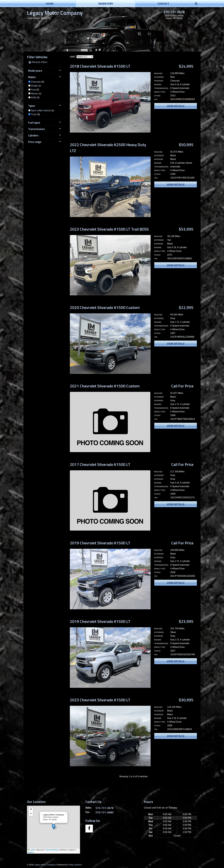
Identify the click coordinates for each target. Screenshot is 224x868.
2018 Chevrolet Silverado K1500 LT (100, 66)
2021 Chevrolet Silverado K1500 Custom (105, 386)
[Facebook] (89, 829)
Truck (34, 114)
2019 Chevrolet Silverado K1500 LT (100, 543)
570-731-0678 (174, 12)
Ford (33, 90)
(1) (36, 86)
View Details (176, 106)
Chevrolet (36, 82)
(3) (35, 98)
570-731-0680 (104, 812)
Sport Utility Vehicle (41, 111)
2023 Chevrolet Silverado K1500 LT (100, 700)
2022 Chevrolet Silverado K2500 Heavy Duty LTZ (108, 148)
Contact (163, 3)
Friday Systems (75, 865)
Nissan (34, 94)
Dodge (34, 86)
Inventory (106, 3)
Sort (73, 57)
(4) (42, 111)
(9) (37, 82)
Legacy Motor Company (55, 13)
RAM (33, 98)
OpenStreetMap (52, 850)
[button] (54, 827)
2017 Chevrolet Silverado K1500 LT (100, 464)
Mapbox (31, 852)
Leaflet (31, 850)
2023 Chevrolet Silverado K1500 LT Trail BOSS (109, 229)
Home (50, 3)
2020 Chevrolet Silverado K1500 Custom (105, 307)
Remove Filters (38, 62)
